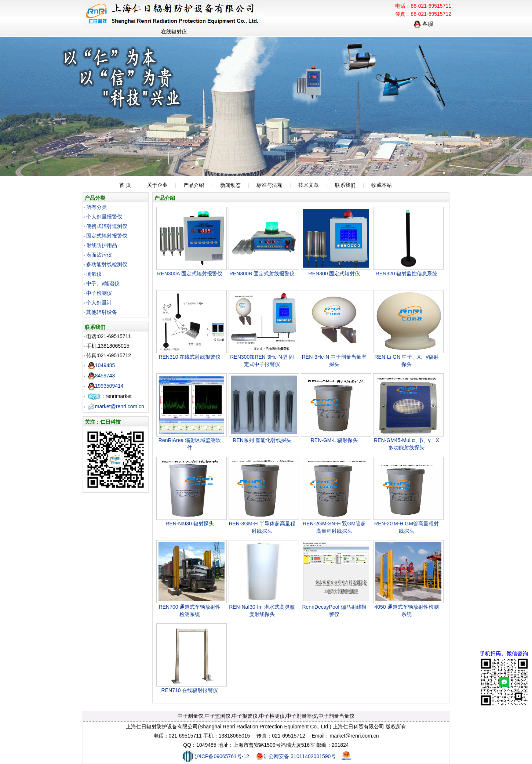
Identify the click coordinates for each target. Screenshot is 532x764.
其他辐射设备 (102, 312)
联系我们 (345, 185)
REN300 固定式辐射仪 (334, 274)
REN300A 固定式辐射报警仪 (190, 274)
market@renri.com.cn (116, 406)
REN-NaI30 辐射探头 (190, 524)
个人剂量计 (99, 303)
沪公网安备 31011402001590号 (296, 756)
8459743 (101, 376)
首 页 (125, 185)
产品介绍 (194, 185)
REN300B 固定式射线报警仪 (262, 274)
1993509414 (106, 386)
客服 (423, 24)
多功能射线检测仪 (107, 264)
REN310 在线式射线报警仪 (190, 357)
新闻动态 (230, 185)
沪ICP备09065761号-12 (215, 756)
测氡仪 (94, 274)
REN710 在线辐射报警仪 (190, 690)
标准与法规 (269, 185)
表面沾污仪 (99, 255)
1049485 (101, 365)
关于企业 (157, 185)
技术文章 (309, 185)
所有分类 (96, 207)
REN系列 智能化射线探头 (262, 440)
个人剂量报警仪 (104, 217)
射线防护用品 (102, 245)
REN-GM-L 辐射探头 (334, 440)
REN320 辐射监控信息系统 (407, 274)
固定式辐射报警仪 (107, 236)
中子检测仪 (99, 293)
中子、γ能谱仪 (103, 283)
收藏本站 (382, 185)
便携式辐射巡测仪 (107, 226)
